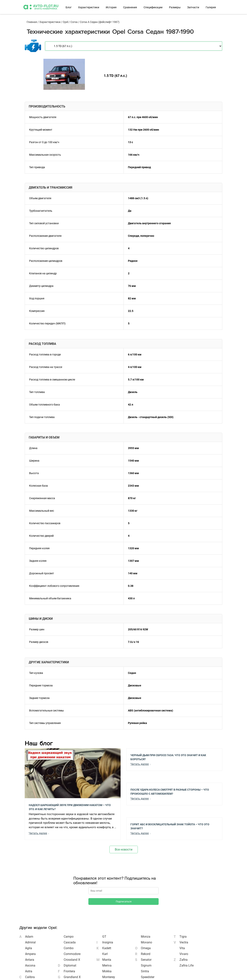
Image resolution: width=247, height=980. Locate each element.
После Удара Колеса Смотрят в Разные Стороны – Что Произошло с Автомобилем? (170, 791)
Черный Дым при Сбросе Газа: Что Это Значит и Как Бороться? (168, 757)
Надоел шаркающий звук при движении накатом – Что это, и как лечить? (70, 807)
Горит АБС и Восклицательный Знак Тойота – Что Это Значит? (170, 826)
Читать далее (38, 833)
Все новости (124, 849)
